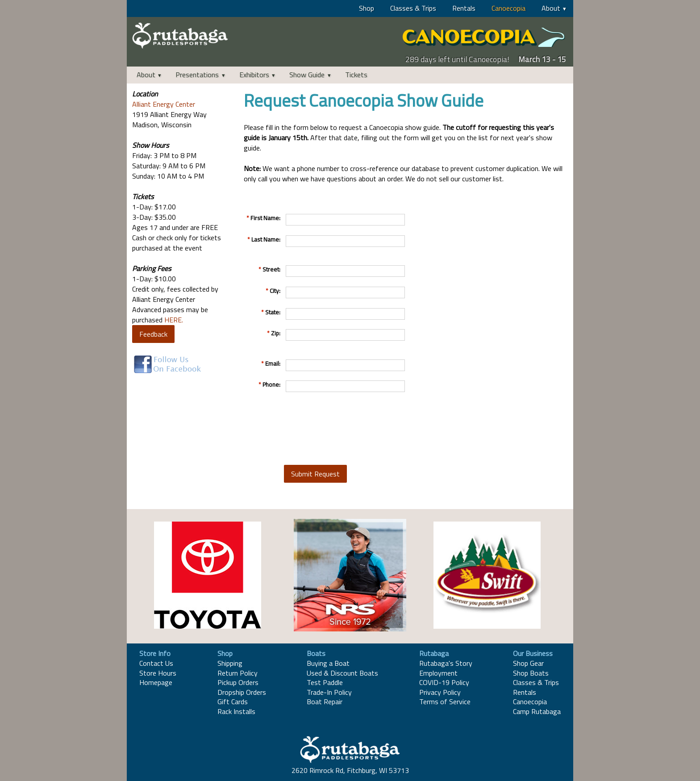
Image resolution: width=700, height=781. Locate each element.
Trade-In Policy (329, 692)
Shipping (230, 663)
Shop (367, 8)
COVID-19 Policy (444, 682)
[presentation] (352, 428)
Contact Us (156, 663)
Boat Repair (325, 702)
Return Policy (237, 673)
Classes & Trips (413, 8)
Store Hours (158, 673)
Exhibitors (254, 75)
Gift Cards (233, 702)
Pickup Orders (238, 682)
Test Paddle (325, 682)
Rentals (464, 8)
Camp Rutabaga (537, 711)
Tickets (356, 75)
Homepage (156, 682)
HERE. (174, 320)
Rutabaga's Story (446, 663)
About (551, 8)
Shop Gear (528, 663)
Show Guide (307, 75)
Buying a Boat (328, 663)
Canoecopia (508, 8)
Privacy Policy (440, 692)
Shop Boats (531, 673)
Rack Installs (236, 711)
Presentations (197, 75)
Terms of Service (445, 702)
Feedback (153, 334)
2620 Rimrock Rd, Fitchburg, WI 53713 (350, 770)
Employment (438, 673)
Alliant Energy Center (164, 104)
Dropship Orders (242, 692)
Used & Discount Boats (342, 673)
